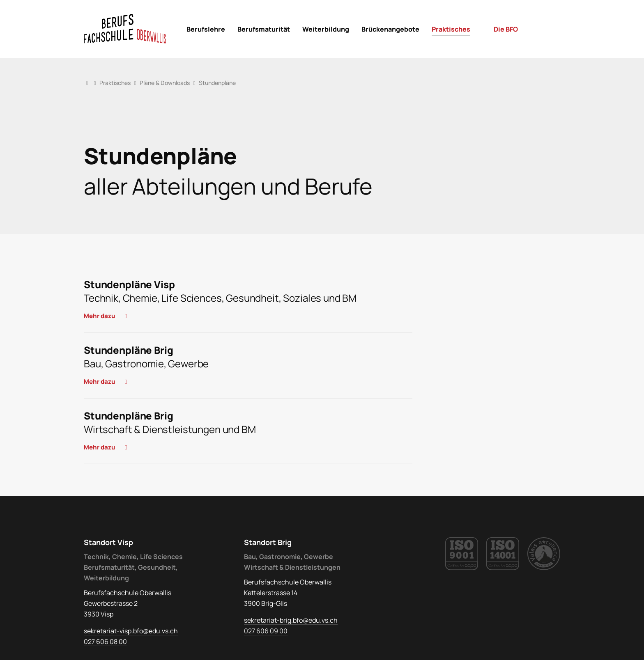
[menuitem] (206, 29)
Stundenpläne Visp (129, 284)
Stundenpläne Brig (128, 350)
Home (87, 83)
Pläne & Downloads (165, 83)
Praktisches (115, 83)
